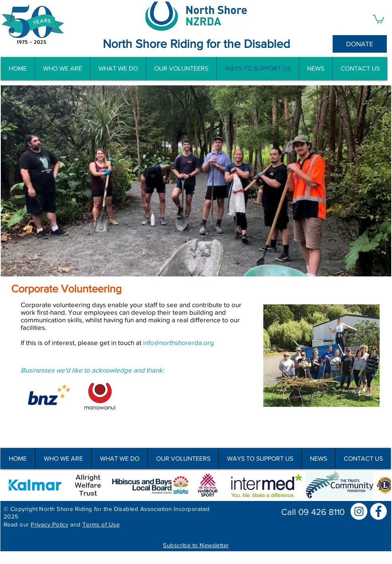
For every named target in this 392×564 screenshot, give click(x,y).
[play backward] (10, 485)
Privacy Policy (49, 524)
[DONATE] (360, 44)
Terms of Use (101, 524)
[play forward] (381, 485)
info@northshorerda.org (178, 342)
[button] (378, 19)
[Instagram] (359, 511)
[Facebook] (378, 511)
